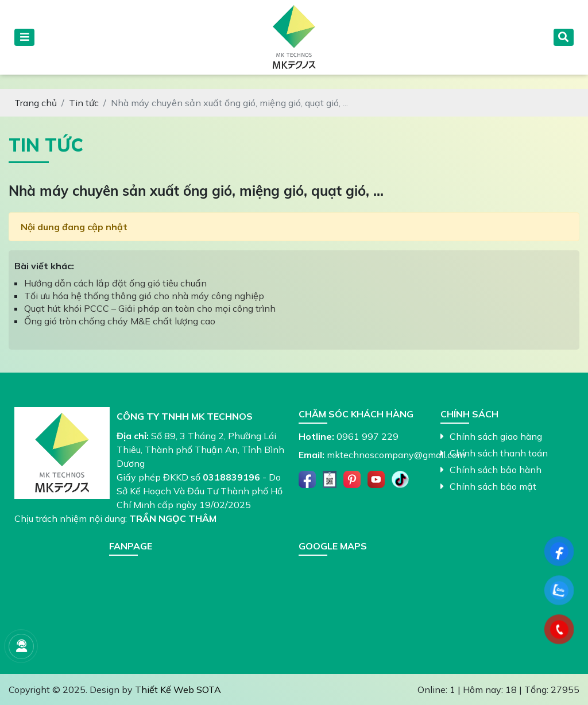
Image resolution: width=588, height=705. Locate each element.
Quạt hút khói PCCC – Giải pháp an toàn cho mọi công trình (150, 308)
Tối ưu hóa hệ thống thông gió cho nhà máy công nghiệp (144, 296)
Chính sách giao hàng (491, 436)
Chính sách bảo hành (491, 470)
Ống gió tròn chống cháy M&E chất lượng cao (120, 321)
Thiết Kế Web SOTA (178, 689)
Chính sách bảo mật (488, 486)
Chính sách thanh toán (494, 453)
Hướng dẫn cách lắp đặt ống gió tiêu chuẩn (115, 283)
